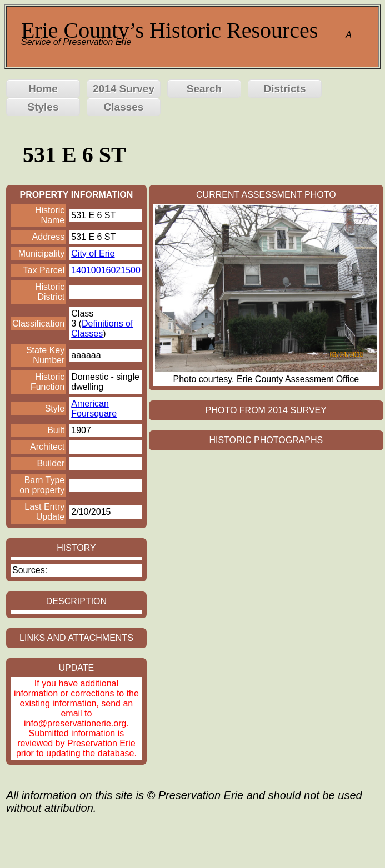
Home (43, 89)
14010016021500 (106, 270)
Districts (284, 89)
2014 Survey (124, 89)
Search (204, 89)
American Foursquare (94, 408)
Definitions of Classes (102, 328)
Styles (43, 107)
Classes (124, 107)
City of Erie (93, 254)
